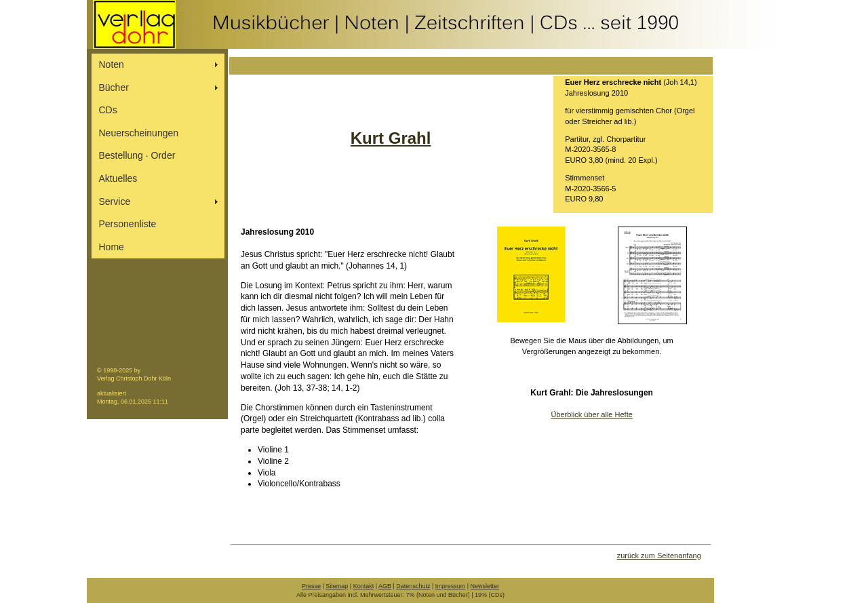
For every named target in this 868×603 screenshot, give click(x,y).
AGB (385, 586)
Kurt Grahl (391, 138)
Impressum (451, 586)
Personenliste (128, 224)
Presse (311, 586)
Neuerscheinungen (139, 133)
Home (112, 247)
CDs (108, 110)
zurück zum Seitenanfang (659, 556)
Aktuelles (118, 178)
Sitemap (337, 586)
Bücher (114, 87)
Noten (112, 64)
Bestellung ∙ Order (137, 155)
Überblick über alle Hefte (591, 414)
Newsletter (485, 586)
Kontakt (364, 586)
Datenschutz (413, 586)
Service (115, 201)
